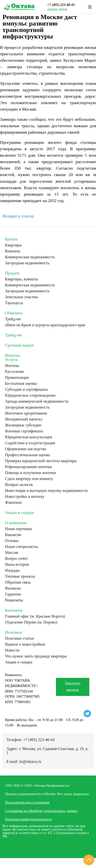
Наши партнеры (18, 529)
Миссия (12, 553)
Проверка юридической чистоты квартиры (41, 461)
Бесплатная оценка (21, 384)
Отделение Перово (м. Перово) (31, 622)
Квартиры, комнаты (22, 279)
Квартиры (13, 245)
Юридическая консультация (29, 437)
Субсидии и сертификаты (26, 389)
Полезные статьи (19, 638)
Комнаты (13, 251)
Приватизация (17, 378)
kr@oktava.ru (30, 762)
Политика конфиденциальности (28, 819)
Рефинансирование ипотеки (28, 467)
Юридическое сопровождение (30, 395)
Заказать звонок (57, 9)
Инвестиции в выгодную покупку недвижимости (46, 491)
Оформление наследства (25, 449)
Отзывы (12, 541)
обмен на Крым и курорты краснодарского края (45, 325)
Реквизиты (14, 600)
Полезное (14, 632)
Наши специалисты (21, 547)
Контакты (14, 610)
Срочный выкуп (19, 345)
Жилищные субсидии (23, 425)
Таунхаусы (14, 303)
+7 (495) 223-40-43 (61, 5)
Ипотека (12, 355)
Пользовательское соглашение (27, 802)
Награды (12, 570)
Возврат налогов (19, 485)
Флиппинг (14, 503)
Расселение (15, 372)
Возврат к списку (18, 216)
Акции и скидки (19, 513)
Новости (12, 650)
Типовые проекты (20, 576)
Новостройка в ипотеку (25, 497)
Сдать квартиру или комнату (29, 479)
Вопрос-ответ (16, 559)
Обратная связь (18, 582)
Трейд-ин (13, 319)
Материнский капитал (24, 419)
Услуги (11, 360)
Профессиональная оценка (27, 455)
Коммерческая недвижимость (30, 257)
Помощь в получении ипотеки (30, 473)
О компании (16, 523)
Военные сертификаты (24, 431)
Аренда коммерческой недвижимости (37, 401)
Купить (11, 239)
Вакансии (13, 535)
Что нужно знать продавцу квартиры (36, 656)
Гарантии (13, 594)
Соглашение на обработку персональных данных (41, 811)
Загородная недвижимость (27, 263)
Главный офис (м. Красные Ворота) (35, 616)
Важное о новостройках (25, 644)
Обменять (14, 313)
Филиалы (13, 588)
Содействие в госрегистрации (30, 443)
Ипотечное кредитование (26, 413)
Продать (12, 273)
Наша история (17, 565)
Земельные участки (21, 297)
